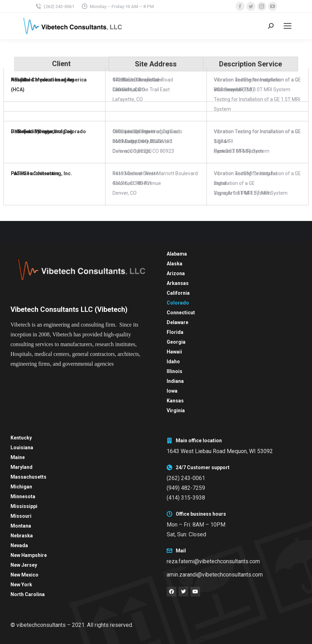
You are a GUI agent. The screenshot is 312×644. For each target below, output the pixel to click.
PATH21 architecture (35, 173)
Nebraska (22, 536)
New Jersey (24, 565)
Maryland (21, 467)
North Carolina (28, 594)
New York (21, 585)
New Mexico (24, 575)
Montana (21, 526)
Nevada (19, 545)
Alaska (175, 264)
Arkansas (178, 283)
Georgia (176, 342)
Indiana (175, 381)
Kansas (175, 401)
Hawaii (174, 352)
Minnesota (23, 496)
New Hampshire (29, 555)
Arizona (176, 273)
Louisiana (22, 448)
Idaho (173, 362)
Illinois (175, 371)
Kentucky (21, 438)
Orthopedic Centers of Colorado (48, 131)
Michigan (21, 487)
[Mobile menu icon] (288, 26)
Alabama (177, 254)
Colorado (178, 303)
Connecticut (181, 313)
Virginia (176, 410)
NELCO (19, 80)
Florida (175, 332)
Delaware (177, 322)
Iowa (172, 391)
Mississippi (24, 506)
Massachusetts (28, 477)
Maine (18, 457)
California (178, 293)
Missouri (21, 516)
